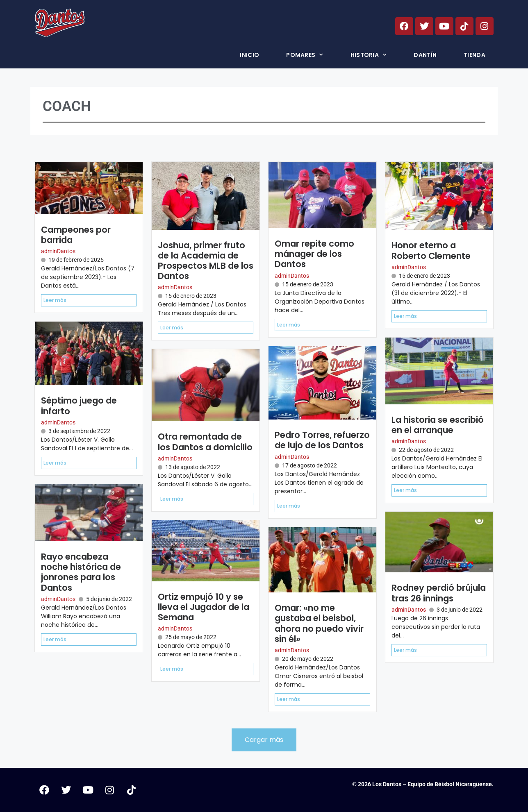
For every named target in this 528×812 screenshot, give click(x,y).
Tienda (475, 55)
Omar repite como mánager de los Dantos (314, 254)
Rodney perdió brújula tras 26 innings (439, 593)
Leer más (55, 300)
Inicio (249, 55)
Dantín (425, 55)
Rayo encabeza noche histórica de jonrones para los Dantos (81, 572)
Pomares (305, 55)
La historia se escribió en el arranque (438, 425)
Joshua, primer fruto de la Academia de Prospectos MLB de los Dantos (206, 261)
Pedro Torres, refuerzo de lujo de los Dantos (322, 440)
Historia (369, 55)
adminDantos (58, 251)
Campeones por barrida (76, 235)
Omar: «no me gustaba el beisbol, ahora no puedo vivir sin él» (319, 623)
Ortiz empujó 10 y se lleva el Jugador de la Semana (204, 607)
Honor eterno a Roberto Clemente (431, 250)
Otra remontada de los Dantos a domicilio (205, 442)
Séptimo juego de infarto (79, 406)
